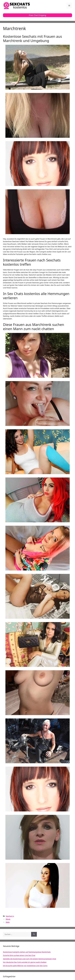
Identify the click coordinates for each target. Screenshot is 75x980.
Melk (8, 922)
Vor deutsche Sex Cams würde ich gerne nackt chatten (25, 962)
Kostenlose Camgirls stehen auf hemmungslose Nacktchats (27, 952)
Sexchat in (10, 916)
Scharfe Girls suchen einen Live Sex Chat (19, 955)
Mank (8, 919)
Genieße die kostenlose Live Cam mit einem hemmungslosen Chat (30, 959)
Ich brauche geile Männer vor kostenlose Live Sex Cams (25, 966)
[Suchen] (34, 934)
